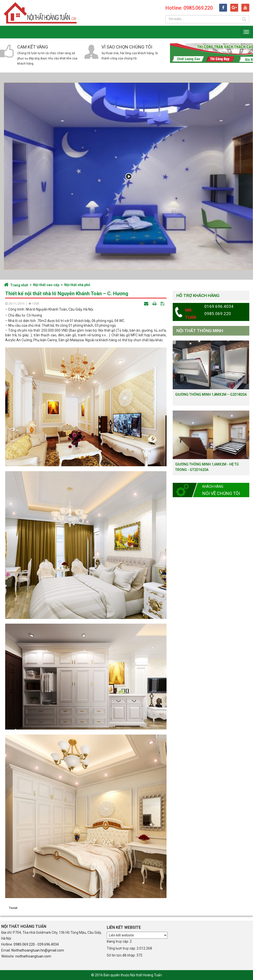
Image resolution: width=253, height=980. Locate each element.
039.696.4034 (48, 944)
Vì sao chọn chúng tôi (127, 47)
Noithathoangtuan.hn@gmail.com (38, 950)
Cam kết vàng (33, 47)
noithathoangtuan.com (33, 956)
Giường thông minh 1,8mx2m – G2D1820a (211, 394)
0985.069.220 (24, 944)
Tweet (13, 908)
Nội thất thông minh (200, 331)
